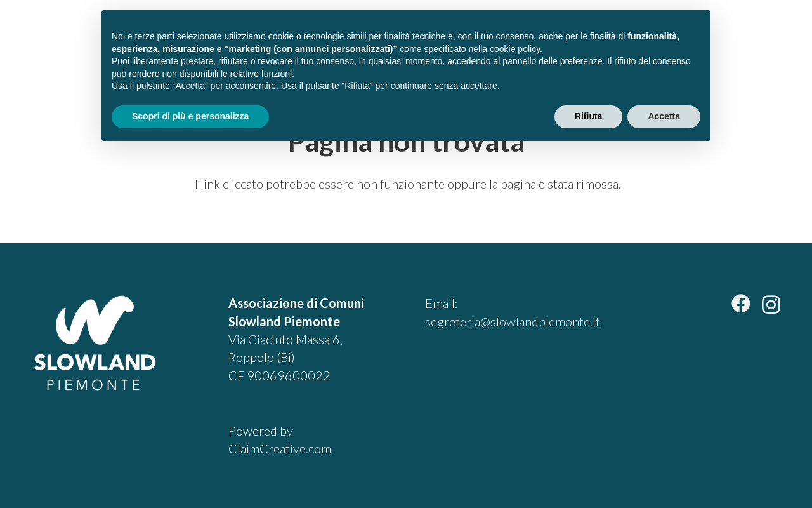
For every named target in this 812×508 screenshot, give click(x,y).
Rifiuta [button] (589, 116)
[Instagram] (771, 304)
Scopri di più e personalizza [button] (190, 116)
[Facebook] (741, 304)
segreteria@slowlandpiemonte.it (513, 321)
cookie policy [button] (515, 49)
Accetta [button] (664, 116)
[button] (770, 38)
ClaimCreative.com (280, 448)
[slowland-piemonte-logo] (68, 38)
